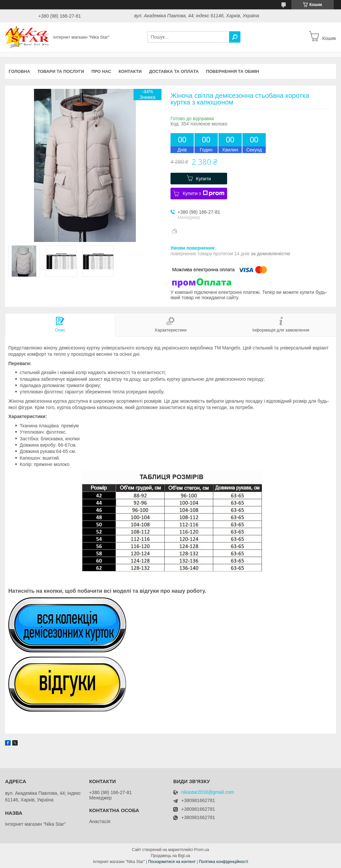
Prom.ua (202, 850)
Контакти (130, 71)
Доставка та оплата (174, 71)
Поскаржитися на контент (172, 862)
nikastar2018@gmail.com (207, 792)
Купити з (203, 193)
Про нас (101, 71)
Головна (19, 71)
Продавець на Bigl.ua (170, 856)
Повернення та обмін (233, 71)
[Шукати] (235, 37)
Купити (204, 179)
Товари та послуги (61, 71)
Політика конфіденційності (223, 862)
